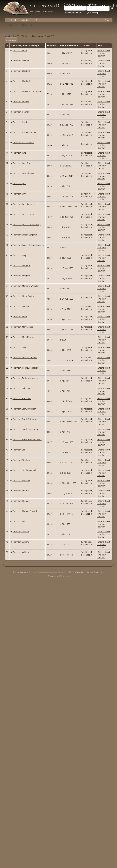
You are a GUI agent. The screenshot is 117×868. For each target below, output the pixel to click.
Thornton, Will (19, 521)
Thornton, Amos (20, 50)
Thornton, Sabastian (22, 388)
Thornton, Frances (21, 102)
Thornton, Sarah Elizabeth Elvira (27, 439)
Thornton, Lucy (19, 255)
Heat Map (11, 40)
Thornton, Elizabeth (21, 71)
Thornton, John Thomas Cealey (27, 224)
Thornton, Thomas (21, 491)
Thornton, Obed (20, 347)
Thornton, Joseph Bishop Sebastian (29, 245)
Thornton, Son (19, 450)
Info (36, 20)
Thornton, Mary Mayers (23, 337)
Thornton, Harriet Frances (24, 132)
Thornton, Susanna (21, 480)
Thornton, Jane (19, 153)
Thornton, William (21, 532)
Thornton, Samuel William (24, 409)
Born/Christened (69, 46)
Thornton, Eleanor (21, 61)
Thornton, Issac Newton (23, 143)
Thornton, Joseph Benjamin (25, 235)
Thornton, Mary (20, 317)
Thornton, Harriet (21, 122)
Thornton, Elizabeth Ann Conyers (28, 91)
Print (107, 20)
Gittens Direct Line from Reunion (104, 53)
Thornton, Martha (21, 306)
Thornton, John (19, 184)
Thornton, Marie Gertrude (24, 296)
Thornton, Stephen (21, 460)
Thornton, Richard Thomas (25, 358)
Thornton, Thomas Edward (25, 511)
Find (14, 20)
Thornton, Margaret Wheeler (26, 286)
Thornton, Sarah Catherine (25, 419)
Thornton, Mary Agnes (23, 327)
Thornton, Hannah (21, 112)
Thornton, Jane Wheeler (23, 173)
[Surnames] (92, 12)
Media (25, 20)
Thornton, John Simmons (24, 204)
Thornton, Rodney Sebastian (25, 368)
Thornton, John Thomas (23, 214)
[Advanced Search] (73, 12)
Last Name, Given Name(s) (25, 46)
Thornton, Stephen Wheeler (25, 470)
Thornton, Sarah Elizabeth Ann (26, 429)
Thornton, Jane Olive (22, 163)
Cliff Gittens (64, 576)
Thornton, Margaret (22, 265)
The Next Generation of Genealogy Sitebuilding (48, 572)
